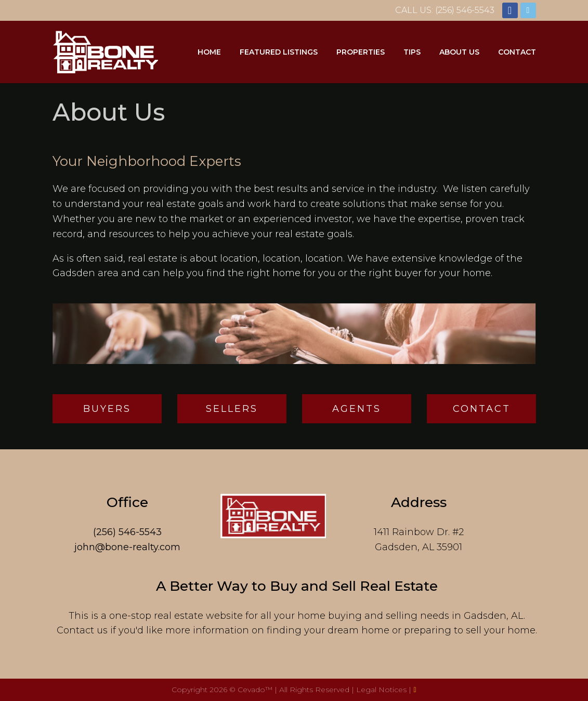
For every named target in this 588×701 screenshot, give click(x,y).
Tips (412, 52)
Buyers (107, 409)
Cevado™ (256, 690)
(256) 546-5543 (127, 532)
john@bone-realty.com (127, 547)
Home (209, 52)
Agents (357, 409)
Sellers (232, 409)
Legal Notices (382, 690)
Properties (361, 52)
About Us (459, 52)
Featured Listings (279, 52)
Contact (517, 52)
